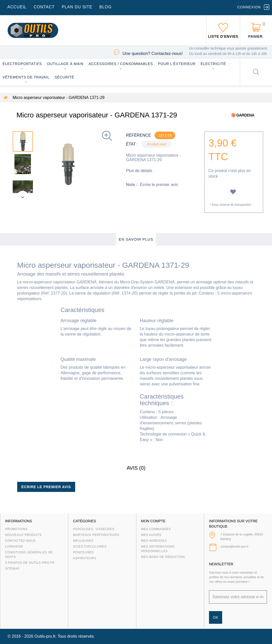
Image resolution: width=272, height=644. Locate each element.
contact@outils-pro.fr (234, 547)
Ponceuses (83, 552)
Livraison (14, 547)
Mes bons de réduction (163, 557)
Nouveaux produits (23, 535)
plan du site (77, 7)
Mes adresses (154, 541)
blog (106, 7)
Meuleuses (83, 541)
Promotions (16, 529)
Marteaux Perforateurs (96, 535)
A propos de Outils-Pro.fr (30, 563)
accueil (17, 7)
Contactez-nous (20, 541)
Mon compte (153, 521)
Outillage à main (65, 64)
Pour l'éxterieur (177, 64)
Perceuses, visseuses (94, 529)
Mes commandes (156, 529)
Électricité (213, 64)
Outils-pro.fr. (45, 636)
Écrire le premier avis (159, 185)
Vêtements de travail (26, 77)
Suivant (23, 197)
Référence (139, 135)
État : (132, 144)
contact (44, 7)
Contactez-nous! (153, 54)
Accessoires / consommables (121, 64)
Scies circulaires (90, 547)
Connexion (249, 7)
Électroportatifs (22, 64)
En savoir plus (136, 239)
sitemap (12, 569)
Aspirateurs (85, 558)
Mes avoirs (151, 535)
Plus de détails (139, 171)
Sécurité (65, 77)
